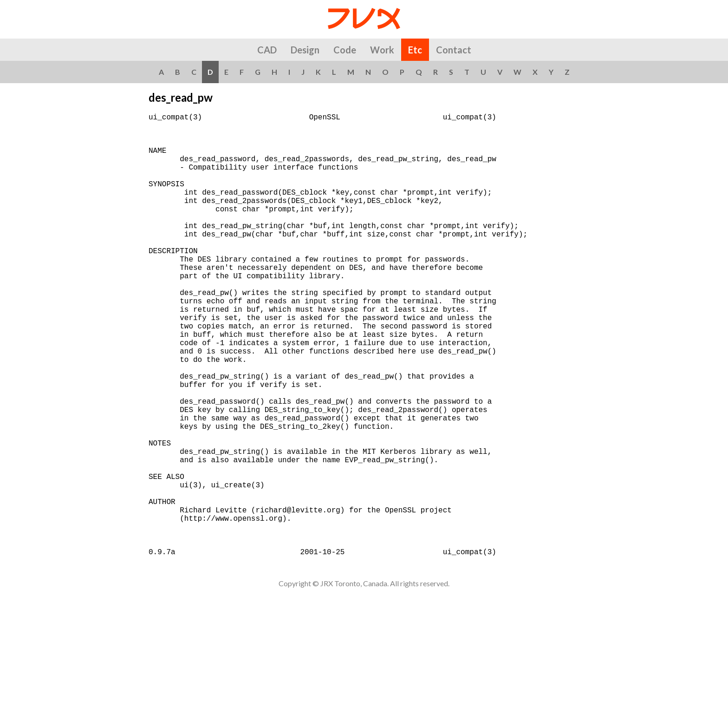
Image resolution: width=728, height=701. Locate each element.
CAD (267, 50)
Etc (415, 50)
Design (305, 50)
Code (345, 50)
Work (382, 50)
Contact (454, 50)
